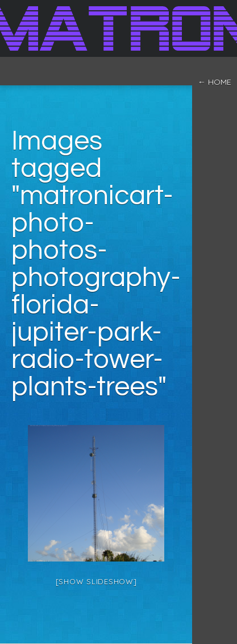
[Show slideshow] (96, 581)
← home (215, 82)
